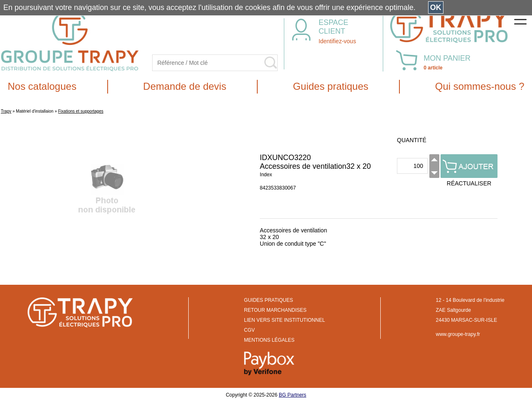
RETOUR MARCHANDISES (275, 310)
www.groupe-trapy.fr (458, 334)
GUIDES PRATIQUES (268, 300)
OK (436, 7)
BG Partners (293, 395)
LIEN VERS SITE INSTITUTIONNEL (284, 320)
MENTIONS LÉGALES (269, 340)
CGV (249, 330)
